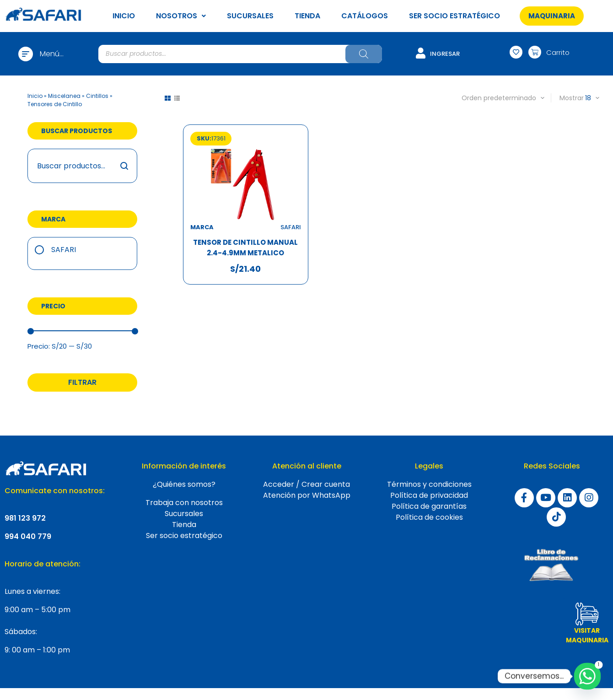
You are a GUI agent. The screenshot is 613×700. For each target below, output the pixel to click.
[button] (552, 16)
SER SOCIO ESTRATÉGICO (454, 16)
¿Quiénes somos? (184, 484)
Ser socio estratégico (184, 536)
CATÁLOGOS (365, 16)
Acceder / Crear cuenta (306, 484)
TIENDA (307, 16)
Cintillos (97, 96)
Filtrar (82, 382)
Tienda (184, 525)
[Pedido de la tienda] (491, 98)
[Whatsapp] (587, 676)
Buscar (125, 166)
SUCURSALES (250, 16)
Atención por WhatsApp (307, 495)
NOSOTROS (181, 16)
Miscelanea (64, 96)
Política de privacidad (429, 495)
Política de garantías (429, 506)
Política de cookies (429, 517)
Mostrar (572, 98)
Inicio (35, 96)
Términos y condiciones (429, 484)
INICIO (124, 16)
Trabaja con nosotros (184, 503)
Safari (64, 250)
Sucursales (184, 514)
